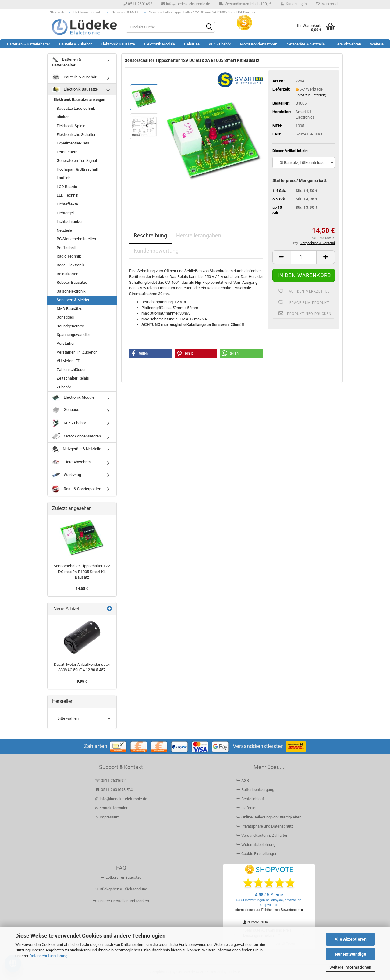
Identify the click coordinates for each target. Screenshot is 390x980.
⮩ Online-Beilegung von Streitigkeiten (269, 817)
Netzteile (64, 230)
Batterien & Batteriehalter (28, 44)
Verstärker (66, 343)
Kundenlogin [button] (294, 4)
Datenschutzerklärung (48, 956)
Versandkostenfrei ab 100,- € (245, 4)
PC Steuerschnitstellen (76, 239)
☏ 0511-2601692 (110, 780)
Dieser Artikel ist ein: (291, 151)
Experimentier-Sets (73, 143)
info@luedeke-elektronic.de (186, 4)
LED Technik (67, 195)
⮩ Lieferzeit (247, 808)
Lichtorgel (65, 213)
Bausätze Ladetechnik (76, 108)
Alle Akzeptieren (351, 939)
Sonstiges (65, 317)
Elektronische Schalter (76, 135)
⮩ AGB (243, 780)
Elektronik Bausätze (118, 44)
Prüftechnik (67, 248)
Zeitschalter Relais (73, 378)
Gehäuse (192, 44)
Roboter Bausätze (72, 282)
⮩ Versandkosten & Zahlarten (262, 835)
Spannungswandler (73, 335)
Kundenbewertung (156, 251)
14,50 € (82, 588)
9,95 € (82, 681)
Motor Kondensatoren (259, 44)
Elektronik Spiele (71, 126)
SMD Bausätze (69, 309)
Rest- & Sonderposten (77, 489)
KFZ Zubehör (220, 44)
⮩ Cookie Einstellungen (257, 854)
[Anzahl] (304, 257)
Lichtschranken (70, 221)
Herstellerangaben (199, 235)
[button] (282, 257)
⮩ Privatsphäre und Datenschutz (265, 826)
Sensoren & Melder (73, 300)
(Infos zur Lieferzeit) (311, 95)
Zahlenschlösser (71, 370)
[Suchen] (209, 27)
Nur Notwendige (351, 954)
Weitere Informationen (350, 967)
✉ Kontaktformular (111, 808)
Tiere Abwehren (347, 44)
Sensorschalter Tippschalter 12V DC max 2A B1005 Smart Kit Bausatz (82, 572)
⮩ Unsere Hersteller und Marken (121, 901)
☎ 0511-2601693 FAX (115, 790)
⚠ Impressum (107, 817)
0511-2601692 (138, 4)
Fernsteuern (67, 152)
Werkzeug (67, 475)
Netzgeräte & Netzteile (306, 44)
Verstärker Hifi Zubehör (77, 352)
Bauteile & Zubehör (75, 44)
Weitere (377, 44)
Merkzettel (327, 4)
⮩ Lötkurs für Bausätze (121, 877)
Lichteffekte (67, 204)
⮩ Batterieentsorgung (255, 790)
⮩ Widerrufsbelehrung (256, 845)
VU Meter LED (69, 361)
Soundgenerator (70, 326)
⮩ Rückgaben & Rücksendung (121, 889)
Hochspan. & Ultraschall (77, 169)
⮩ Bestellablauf (250, 799)
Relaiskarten (67, 274)
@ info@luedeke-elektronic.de (121, 799)
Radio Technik (69, 256)
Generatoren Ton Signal (77, 160)
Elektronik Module (160, 44)
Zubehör (64, 387)
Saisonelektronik (71, 291)
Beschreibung (150, 235)
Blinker (63, 117)
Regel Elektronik (71, 265)
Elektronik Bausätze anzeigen (79, 100)
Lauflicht (64, 178)
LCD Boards (67, 187)
